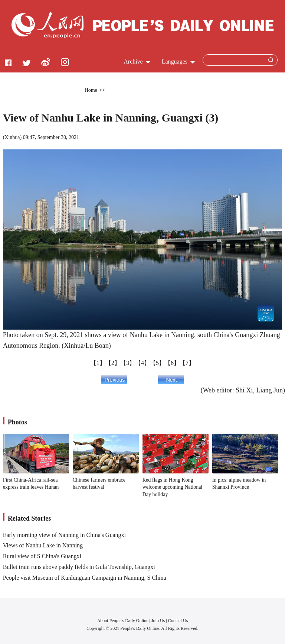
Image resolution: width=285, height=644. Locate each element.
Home (91, 90)
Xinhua (12, 137)
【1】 (98, 363)
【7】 (187, 363)
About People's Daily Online (123, 621)
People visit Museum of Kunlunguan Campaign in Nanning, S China (85, 578)
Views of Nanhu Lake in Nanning (43, 545)
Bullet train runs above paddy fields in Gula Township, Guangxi (79, 567)
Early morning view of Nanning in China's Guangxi (64, 535)
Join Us (159, 621)
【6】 (172, 363)
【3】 (128, 363)
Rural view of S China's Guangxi (42, 556)
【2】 (113, 363)
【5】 (157, 363)
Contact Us (178, 621)
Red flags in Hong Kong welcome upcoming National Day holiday (173, 487)
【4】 (142, 363)
